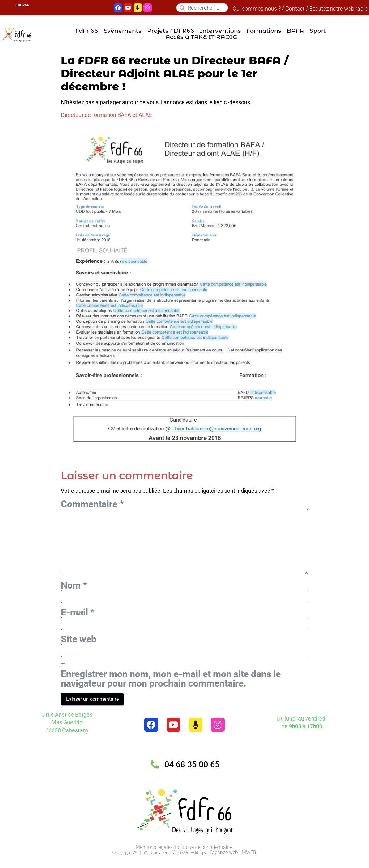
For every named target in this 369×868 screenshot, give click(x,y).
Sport (318, 31)
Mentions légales (154, 857)
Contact (295, 9)
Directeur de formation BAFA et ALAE (106, 115)
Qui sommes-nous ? (257, 9)
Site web (79, 648)
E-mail (78, 620)
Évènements (123, 31)
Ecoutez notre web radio (339, 9)
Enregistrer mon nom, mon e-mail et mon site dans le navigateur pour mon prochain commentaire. (171, 688)
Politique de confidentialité (204, 857)
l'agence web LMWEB (233, 862)
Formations (264, 31)
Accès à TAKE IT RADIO (201, 37)
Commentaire (92, 504)
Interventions (220, 31)
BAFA (295, 31)
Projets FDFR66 (171, 31)
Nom (74, 593)
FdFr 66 (87, 31)
